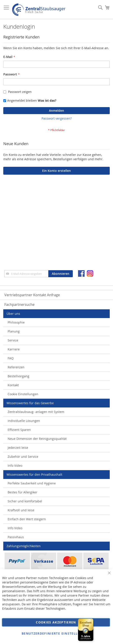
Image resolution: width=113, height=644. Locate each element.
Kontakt (13, 385)
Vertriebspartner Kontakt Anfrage (32, 295)
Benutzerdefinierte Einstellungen (56, 633)
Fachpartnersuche (19, 305)
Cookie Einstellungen (23, 394)
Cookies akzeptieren (56, 622)
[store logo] (39, 10)
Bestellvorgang (18, 376)
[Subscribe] (61, 274)
